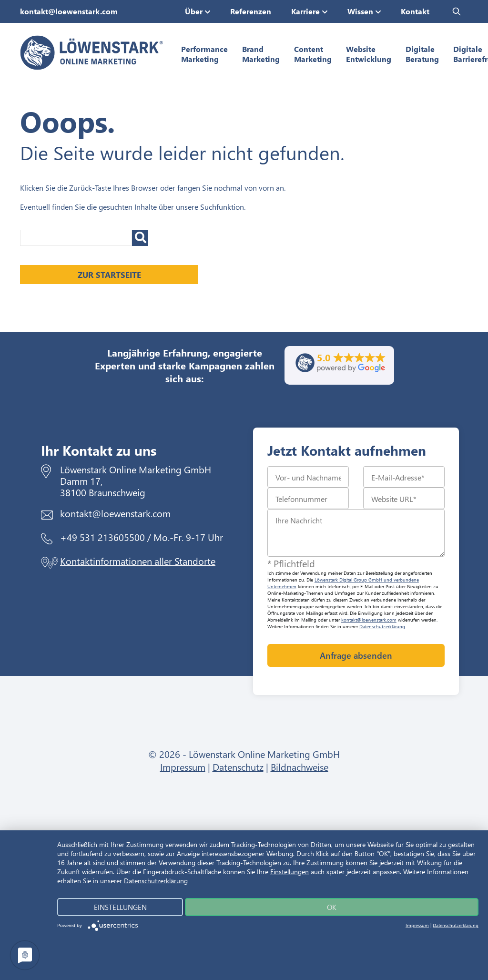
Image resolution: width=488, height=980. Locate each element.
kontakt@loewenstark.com (69, 11)
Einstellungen (290, 872)
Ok (332, 907)
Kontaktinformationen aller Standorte (138, 561)
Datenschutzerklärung (382, 626)
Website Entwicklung (369, 54)
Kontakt (415, 11)
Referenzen (251, 11)
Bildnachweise (300, 767)
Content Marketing (313, 54)
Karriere (305, 11)
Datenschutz (238, 767)
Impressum (183, 767)
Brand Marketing (261, 54)
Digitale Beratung (422, 54)
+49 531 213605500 (102, 537)
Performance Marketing (204, 54)
